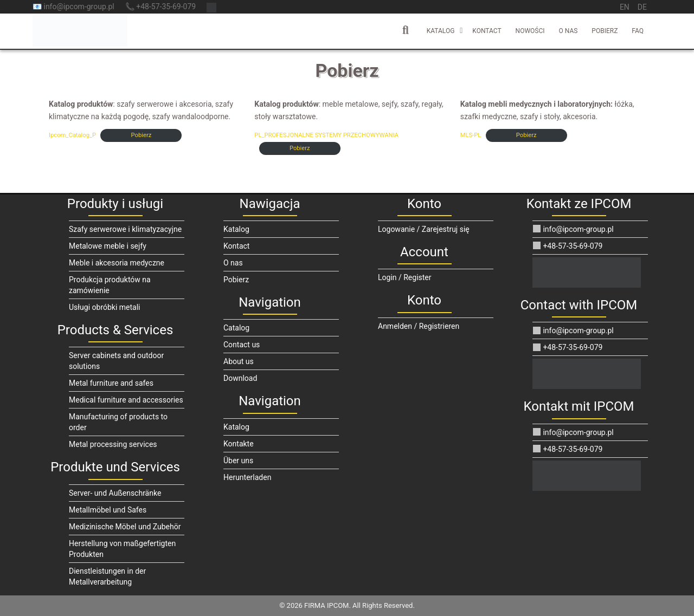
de (642, 7)
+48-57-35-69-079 (568, 246)
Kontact (487, 31)
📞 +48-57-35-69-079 (160, 7)
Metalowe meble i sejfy (108, 246)
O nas (568, 31)
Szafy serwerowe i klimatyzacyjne (125, 229)
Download (240, 378)
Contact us (242, 345)
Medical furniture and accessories (126, 400)
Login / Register (405, 277)
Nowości (530, 31)
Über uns (238, 461)
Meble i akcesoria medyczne (117, 263)
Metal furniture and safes (111, 383)
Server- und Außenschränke (115, 493)
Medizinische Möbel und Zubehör (125, 527)
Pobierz (605, 31)
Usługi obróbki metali (105, 307)
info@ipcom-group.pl (573, 229)
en (625, 7)
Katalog (441, 31)
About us (239, 361)
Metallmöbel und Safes (108, 510)
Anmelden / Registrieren (419, 326)
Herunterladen (247, 477)
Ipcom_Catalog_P (72, 135)
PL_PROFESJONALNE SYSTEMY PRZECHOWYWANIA (326, 135)
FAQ (638, 31)
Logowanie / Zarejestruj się (424, 229)
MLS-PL (471, 135)
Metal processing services (113, 444)
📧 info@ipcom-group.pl (73, 7)
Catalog (236, 328)
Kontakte (239, 444)
